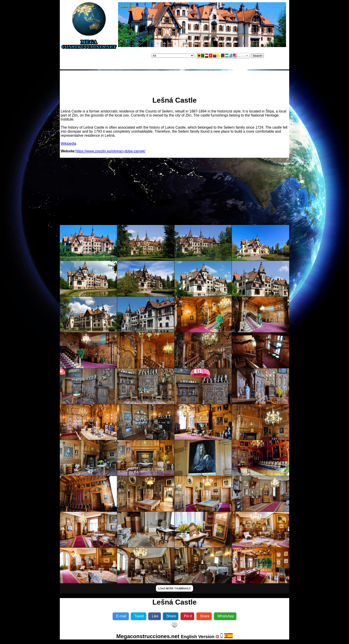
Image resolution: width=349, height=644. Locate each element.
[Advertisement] (174, 81)
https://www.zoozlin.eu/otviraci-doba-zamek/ (110, 151)
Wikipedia (68, 144)
